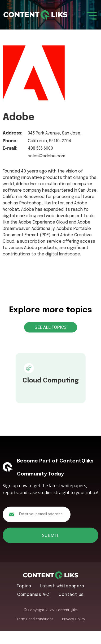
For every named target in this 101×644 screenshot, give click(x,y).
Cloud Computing (51, 381)
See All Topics (51, 327)
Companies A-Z (33, 595)
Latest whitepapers (62, 586)
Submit (50, 535)
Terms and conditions (35, 619)
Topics (24, 586)
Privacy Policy (73, 619)
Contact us (71, 595)
